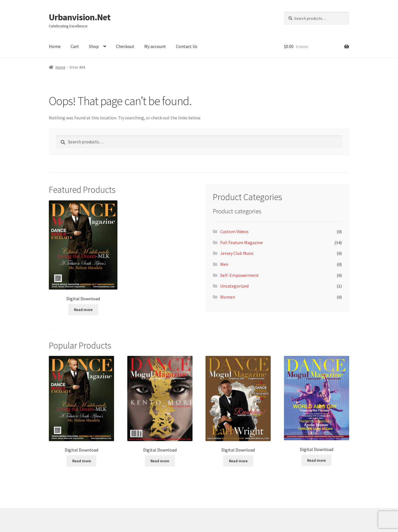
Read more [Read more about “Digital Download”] (83, 310)
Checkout (125, 46)
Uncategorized (234, 286)
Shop (94, 46)
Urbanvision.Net (80, 17)
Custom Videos (234, 231)
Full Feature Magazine (241, 242)
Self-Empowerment (240, 275)
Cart (75, 46)
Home (55, 46)
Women (228, 297)
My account (155, 46)
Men (224, 264)
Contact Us (187, 46)
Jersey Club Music (237, 253)
